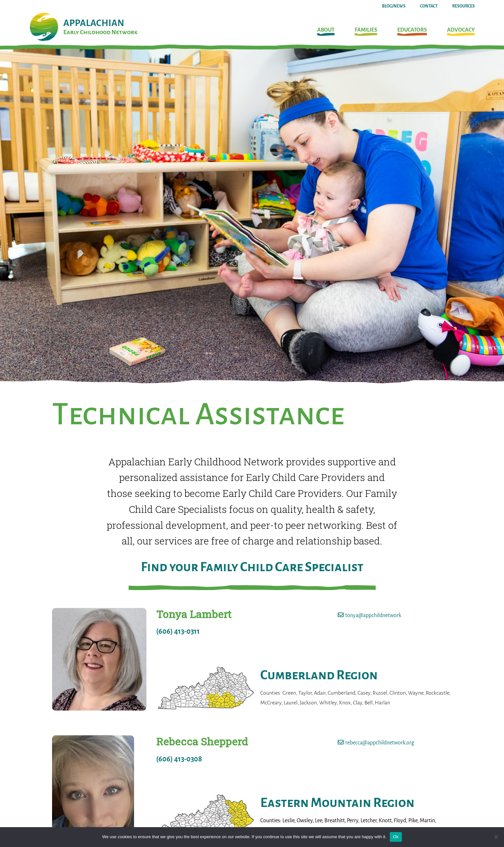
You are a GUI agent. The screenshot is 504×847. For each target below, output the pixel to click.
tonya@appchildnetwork (373, 615)
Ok (396, 837)
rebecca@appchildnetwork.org (380, 743)
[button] (326, 32)
